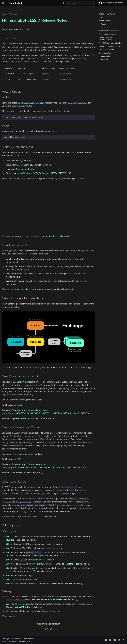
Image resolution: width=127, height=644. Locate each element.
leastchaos (70, 564)
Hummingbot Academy (20, 289)
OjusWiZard (22, 607)
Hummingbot (9, 74)
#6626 (9, 544)
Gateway (7, 79)
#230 (8, 611)
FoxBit (21, 382)
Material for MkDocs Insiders (21, 641)
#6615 (7, 487)
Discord (35, 152)
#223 (8, 604)
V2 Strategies (38, 367)
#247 (7, 251)
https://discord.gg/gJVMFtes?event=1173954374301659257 (44, 173)
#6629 (9, 552)
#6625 (9, 537)
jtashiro (65, 584)
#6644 (9, 568)
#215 (19, 459)
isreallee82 (39, 555)
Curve (22, 433)
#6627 (9, 548)
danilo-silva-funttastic (52, 600)
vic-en (16, 473)
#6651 (9, 580)
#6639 (9, 560)
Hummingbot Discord (25, 169)
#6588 (19, 405)
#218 (8, 597)
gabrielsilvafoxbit (21, 418)
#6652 (9, 584)
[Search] (80, 3)
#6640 (9, 564)
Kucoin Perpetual (37, 564)
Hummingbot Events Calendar (55, 236)
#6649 (9, 575)
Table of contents (107, 14)
